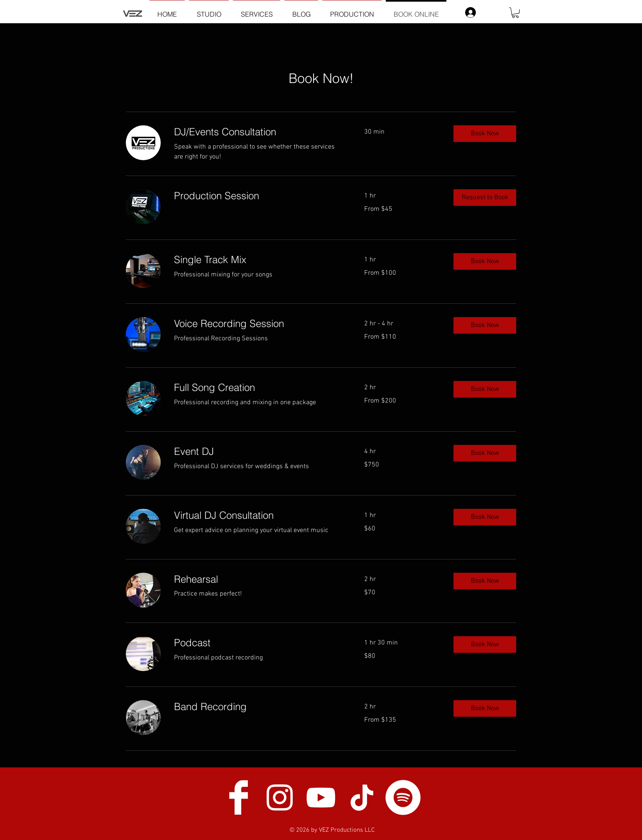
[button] (515, 13)
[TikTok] (362, 797)
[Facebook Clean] (239, 797)
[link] (259, 132)
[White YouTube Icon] (321, 797)
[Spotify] (403, 797)
